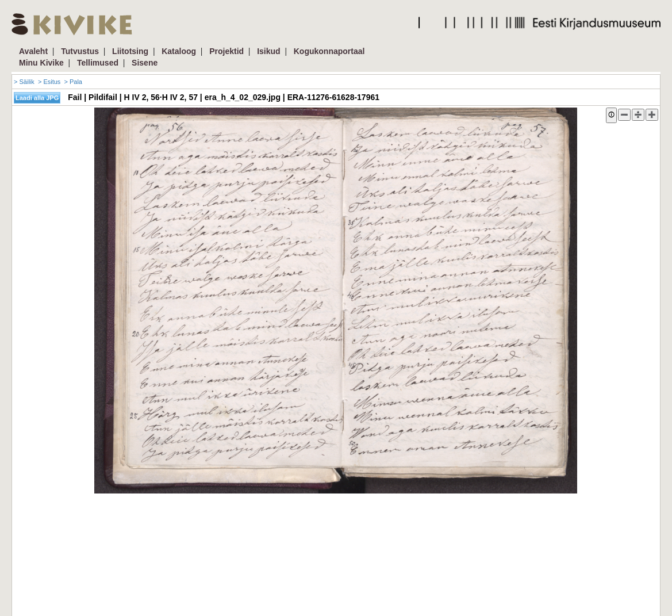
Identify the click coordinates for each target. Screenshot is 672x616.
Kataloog (179, 51)
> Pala (73, 82)
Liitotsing (130, 51)
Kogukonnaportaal (329, 51)
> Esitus (49, 82)
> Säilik (24, 82)
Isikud (268, 51)
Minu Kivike (41, 63)
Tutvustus (80, 51)
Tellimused (98, 63)
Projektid (226, 51)
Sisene (145, 63)
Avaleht (33, 51)
